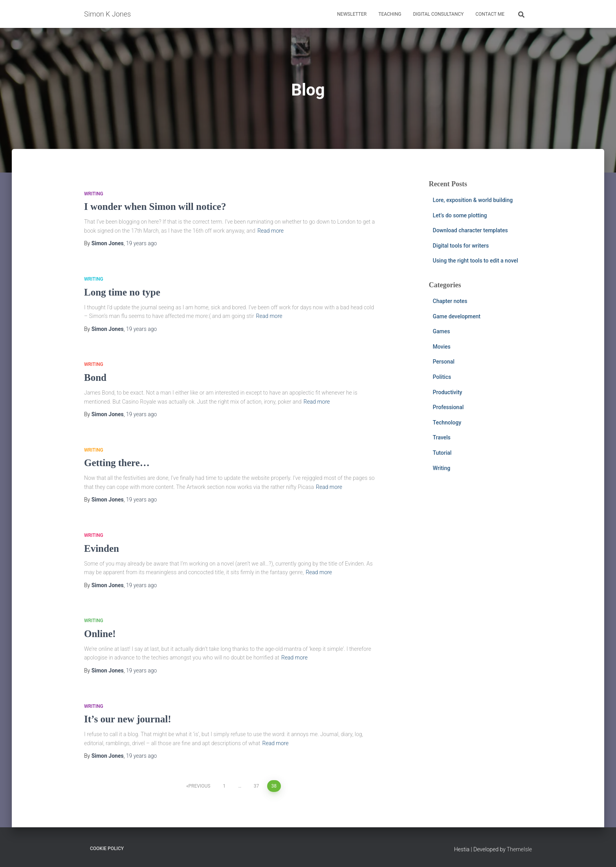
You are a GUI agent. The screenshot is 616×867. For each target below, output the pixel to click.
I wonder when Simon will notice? (155, 207)
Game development (457, 316)
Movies (442, 347)
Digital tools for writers (461, 246)
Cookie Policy (107, 849)
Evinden (102, 548)
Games (442, 331)
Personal (444, 362)
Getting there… (117, 463)
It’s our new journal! (128, 719)
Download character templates (470, 230)
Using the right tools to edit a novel (476, 261)
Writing (94, 194)
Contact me (490, 14)
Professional (448, 407)
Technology (447, 422)
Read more (270, 231)
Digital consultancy (438, 14)
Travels (442, 437)
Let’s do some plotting (460, 215)
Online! (100, 634)
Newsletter (352, 14)
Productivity (448, 392)
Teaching (390, 14)
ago (142, 243)
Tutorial (442, 453)
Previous (200, 786)
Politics (442, 377)
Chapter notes (450, 301)
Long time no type (122, 292)
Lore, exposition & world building (473, 200)
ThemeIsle (519, 849)
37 (257, 786)
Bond (95, 377)
